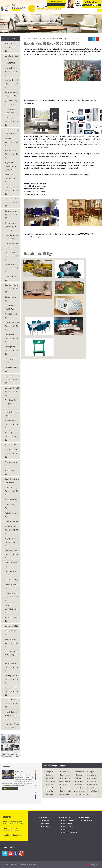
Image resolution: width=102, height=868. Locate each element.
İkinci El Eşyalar (64, 817)
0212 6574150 (92, 5)
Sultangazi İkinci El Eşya (12, 565)
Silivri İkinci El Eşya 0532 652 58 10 (12, 132)
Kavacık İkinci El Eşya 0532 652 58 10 (11, 703)
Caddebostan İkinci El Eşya (12, 573)
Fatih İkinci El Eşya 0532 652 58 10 (12, 237)
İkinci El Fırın (65, 829)
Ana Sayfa (27, 39)
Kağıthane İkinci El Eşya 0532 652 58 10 (12, 190)
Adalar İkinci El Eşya (12, 445)
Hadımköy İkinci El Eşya (12, 587)
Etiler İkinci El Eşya (12, 580)
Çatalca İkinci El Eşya (11, 299)
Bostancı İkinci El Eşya (11, 472)
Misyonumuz (45, 826)
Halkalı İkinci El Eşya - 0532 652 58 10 (66, 39)
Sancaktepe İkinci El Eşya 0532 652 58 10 (12, 554)
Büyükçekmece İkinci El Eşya (10, 307)
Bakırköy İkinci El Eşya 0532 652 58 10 (11, 379)
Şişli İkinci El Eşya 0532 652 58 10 (11, 103)
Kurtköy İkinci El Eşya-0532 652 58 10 (11, 530)
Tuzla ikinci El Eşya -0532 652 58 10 (12, 94)
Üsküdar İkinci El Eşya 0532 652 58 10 (11, 72)
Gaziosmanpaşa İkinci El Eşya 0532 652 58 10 (12, 227)
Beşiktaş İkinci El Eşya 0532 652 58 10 (11, 350)
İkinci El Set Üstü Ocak (69, 832)
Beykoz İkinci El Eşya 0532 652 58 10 (11, 338)
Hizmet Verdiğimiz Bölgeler (42, 39)
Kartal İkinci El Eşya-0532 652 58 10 (11, 178)
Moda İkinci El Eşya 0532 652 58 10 (12, 726)
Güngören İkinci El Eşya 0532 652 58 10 (12, 215)
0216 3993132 (76, 4)
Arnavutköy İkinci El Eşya (12, 464)
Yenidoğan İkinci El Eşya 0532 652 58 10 (12, 679)
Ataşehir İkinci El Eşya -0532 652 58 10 (12, 436)
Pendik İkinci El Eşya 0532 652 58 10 (11, 154)
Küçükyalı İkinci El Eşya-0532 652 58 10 (11, 542)
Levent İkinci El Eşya (12, 626)
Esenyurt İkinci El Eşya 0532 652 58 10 (11, 256)
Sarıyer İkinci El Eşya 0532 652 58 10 (11, 142)
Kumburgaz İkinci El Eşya (12, 619)
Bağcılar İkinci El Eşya (11, 414)
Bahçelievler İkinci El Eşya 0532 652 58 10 (11, 404)
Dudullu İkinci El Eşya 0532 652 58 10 (11, 453)
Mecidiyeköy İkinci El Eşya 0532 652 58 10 (11, 716)
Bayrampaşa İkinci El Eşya (11, 361)
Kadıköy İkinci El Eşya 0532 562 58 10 (11, 202)
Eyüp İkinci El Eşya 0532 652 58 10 (12, 245)
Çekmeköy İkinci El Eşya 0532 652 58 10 (12, 288)
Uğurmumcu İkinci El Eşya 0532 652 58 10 (12, 655)
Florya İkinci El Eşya (12, 522)
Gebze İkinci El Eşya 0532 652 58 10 (12, 481)
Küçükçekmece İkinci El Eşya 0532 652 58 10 (12, 166)
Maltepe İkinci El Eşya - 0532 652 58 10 (12, 47)
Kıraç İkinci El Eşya (12, 500)
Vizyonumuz (45, 823)
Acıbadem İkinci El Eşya (12, 515)
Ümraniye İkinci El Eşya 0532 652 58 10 (11, 84)
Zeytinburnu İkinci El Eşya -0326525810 (11, 59)
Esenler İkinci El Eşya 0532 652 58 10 (11, 268)
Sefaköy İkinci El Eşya (11, 633)
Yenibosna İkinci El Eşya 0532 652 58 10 (12, 691)
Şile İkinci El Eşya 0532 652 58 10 (11, 111)
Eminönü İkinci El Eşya (11, 278)
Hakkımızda (45, 820)
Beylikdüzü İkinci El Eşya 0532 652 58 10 (12, 326)
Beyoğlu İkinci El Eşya (11, 316)
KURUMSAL (43, 817)
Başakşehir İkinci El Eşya (12, 369)
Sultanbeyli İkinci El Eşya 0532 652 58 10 (12, 121)
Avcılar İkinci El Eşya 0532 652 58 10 (11, 424)
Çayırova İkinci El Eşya (11, 506)
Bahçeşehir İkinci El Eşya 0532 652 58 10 (12, 392)
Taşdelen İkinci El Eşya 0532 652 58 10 (11, 643)
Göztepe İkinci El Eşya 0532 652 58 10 (11, 491)
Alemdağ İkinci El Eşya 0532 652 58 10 (11, 597)
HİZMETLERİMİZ (85, 817)
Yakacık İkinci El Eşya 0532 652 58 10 (11, 667)
